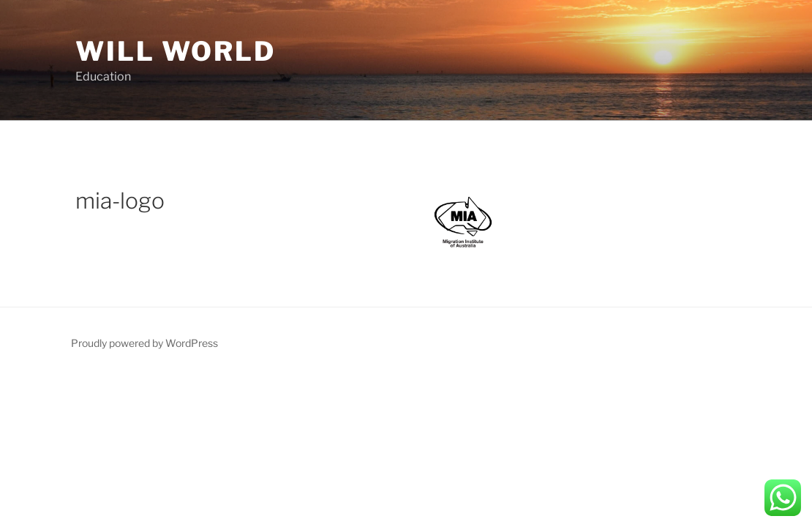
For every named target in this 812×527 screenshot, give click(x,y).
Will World (176, 51)
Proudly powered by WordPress (144, 343)
